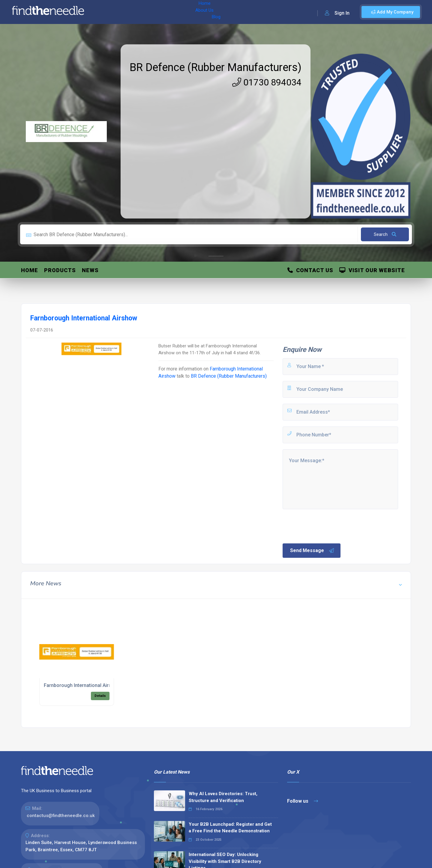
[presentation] (327, 526)
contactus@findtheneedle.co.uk (61, 816)
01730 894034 (267, 82)
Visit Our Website (372, 270)
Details (100, 696)
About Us (129, 12)
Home (106, 12)
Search (385, 234)
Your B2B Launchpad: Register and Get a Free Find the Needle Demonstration (230, 828)
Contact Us (310, 270)
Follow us (303, 801)
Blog (150, 12)
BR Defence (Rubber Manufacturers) (216, 67)
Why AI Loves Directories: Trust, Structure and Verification (223, 797)
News (90, 270)
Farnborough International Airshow (82, 685)
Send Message (312, 551)
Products (60, 270)
